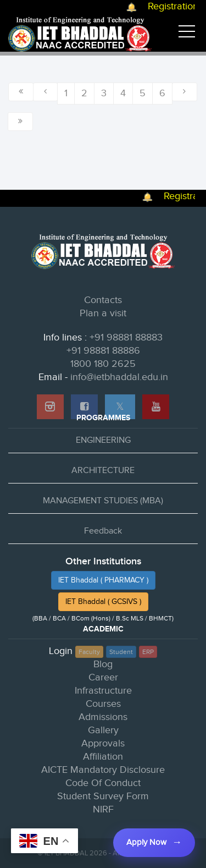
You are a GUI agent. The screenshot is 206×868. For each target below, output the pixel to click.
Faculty (89, 652)
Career (103, 677)
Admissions (103, 717)
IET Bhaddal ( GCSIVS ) (103, 602)
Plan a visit (103, 313)
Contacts (103, 300)
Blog (103, 664)
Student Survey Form (103, 796)
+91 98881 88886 (103, 351)
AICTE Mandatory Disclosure (103, 770)
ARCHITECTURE (103, 471)
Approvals (103, 743)
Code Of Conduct (103, 783)
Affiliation (103, 757)
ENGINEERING (103, 440)
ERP (148, 652)
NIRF (103, 809)
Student (121, 652)
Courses (103, 704)
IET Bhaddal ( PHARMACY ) (103, 580)
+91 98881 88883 (126, 337)
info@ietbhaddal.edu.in (119, 377)
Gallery (103, 730)
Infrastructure (103, 691)
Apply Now (146, 842)
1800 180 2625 (103, 364)
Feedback (103, 531)
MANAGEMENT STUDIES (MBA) (103, 501)
